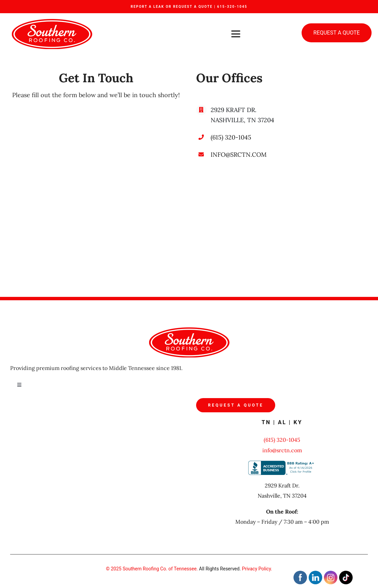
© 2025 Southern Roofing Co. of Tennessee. (152, 569)
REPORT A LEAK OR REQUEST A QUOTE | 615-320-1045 (189, 7)
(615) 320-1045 (231, 137)
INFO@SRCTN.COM (239, 155)
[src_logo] (52, 22)
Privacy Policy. (257, 569)
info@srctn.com (282, 450)
